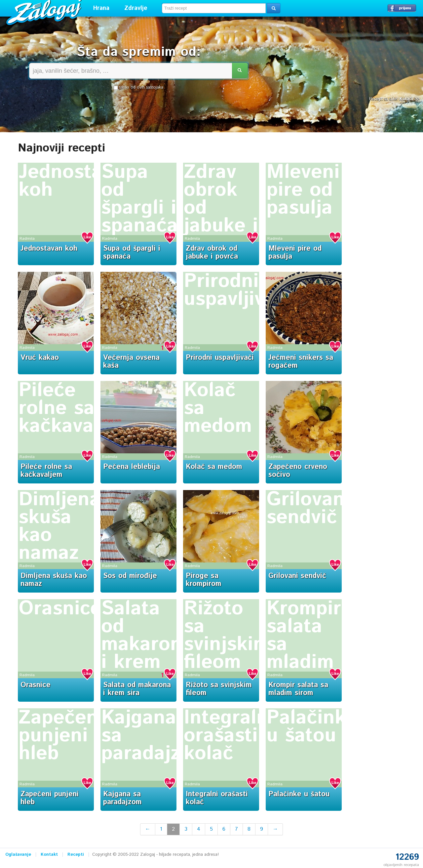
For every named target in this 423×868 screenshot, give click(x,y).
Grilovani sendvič (308, 509)
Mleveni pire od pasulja (303, 190)
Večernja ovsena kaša (131, 362)
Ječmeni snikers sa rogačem (301, 362)
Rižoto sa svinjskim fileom (227, 636)
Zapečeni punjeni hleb (61, 736)
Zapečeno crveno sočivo (298, 471)
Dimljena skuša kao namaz (59, 526)
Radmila (27, 239)
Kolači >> (409, 99)
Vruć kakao (40, 358)
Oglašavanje (18, 855)
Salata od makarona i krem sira (147, 644)
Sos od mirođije (130, 576)
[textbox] (214, 8)
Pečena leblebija (132, 467)
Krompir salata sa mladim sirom (298, 689)
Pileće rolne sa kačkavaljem (76, 408)
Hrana (101, 8)
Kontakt (49, 855)
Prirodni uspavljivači (238, 290)
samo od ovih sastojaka (138, 88)
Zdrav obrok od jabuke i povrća (212, 253)
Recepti (76, 855)
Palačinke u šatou (312, 727)
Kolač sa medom (214, 467)
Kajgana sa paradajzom (122, 798)
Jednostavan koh (77, 181)
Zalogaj (45, 12)
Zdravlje (136, 8)
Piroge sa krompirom (204, 580)
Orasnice (60, 609)
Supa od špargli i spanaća (139, 199)
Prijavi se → (402, 8)
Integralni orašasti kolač (229, 736)
